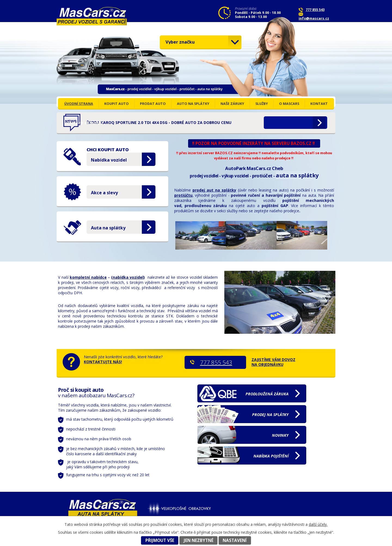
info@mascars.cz (314, 18)
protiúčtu (183, 195)
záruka (267, 394)
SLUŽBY (262, 104)
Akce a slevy (104, 193)
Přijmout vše (160, 540)
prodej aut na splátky (214, 190)
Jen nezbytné (199, 540)
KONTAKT (319, 104)
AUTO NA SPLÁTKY (193, 104)
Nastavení (235, 540)
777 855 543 (315, 10)
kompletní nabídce (88, 277)
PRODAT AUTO (153, 104)
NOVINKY (280, 435)
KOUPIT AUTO (117, 104)
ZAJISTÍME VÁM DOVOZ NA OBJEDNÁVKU (273, 362)
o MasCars (289, 104)
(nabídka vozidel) (128, 277)
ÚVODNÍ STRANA (79, 104)
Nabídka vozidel (109, 160)
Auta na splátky (108, 228)
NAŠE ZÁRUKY (232, 104)
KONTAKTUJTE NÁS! (103, 362)
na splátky (270, 415)
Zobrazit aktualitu (286, 123)
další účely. (318, 524)
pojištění (271, 456)
